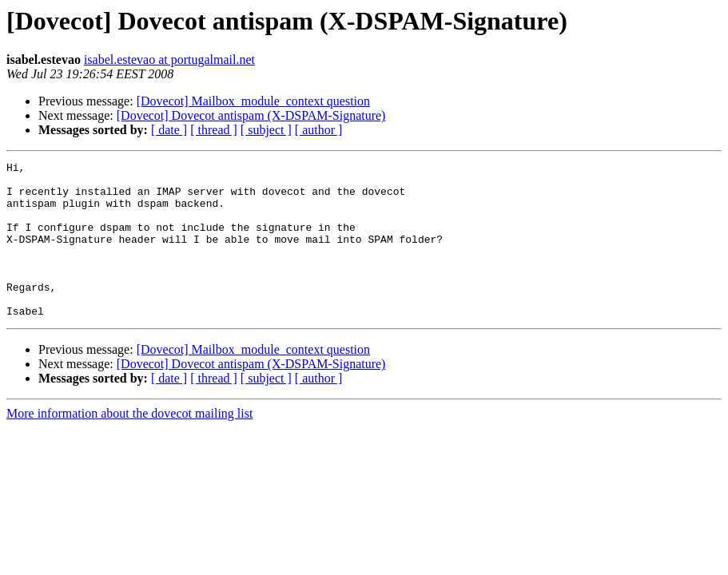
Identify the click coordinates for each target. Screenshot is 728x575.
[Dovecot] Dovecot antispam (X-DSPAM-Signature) (251, 115)
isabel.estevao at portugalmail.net (169, 59)
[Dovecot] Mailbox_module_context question (253, 101)
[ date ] (169, 130)
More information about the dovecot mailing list (129, 444)
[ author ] (319, 130)
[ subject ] (266, 130)
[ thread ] (214, 130)
